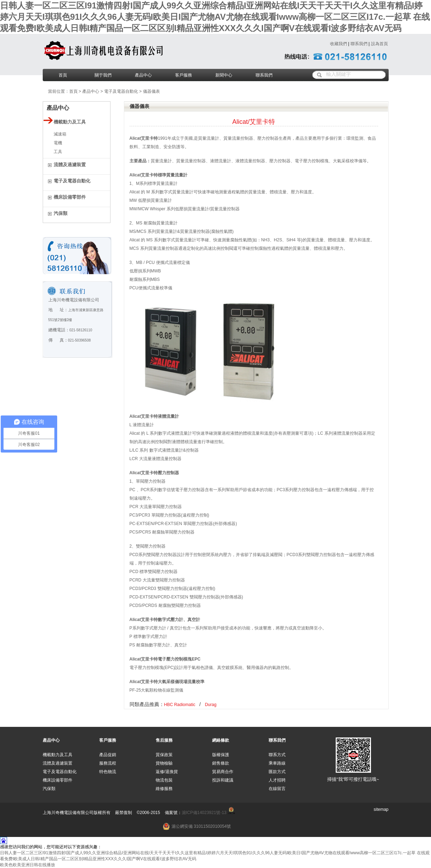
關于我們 (103, 75)
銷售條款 (221, 763)
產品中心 (143, 75)
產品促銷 (108, 755)
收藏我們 (339, 44)
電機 (58, 143)
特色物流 (108, 772)
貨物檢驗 (164, 763)
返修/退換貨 (167, 772)
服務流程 (108, 763)
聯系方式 (277, 755)
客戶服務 (184, 75)
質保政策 (164, 755)
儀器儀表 (151, 91)
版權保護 (221, 755)
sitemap (381, 809)
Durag (211, 705)
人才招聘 (277, 780)
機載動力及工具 (58, 755)
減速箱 (60, 134)
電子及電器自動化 (121, 91)
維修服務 (164, 789)
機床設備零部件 (58, 780)
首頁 (63, 75)
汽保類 (49, 789)
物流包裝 (164, 780)
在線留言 (277, 789)
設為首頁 (379, 44)
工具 (58, 152)
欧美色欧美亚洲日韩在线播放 (28, 865)
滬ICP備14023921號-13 (204, 813)
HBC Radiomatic (180, 705)
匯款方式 (277, 772)
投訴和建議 (223, 780)
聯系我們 (359, 44)
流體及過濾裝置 (58, 763)
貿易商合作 (223, 772)
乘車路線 (277, 763)
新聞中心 (224, 75)
